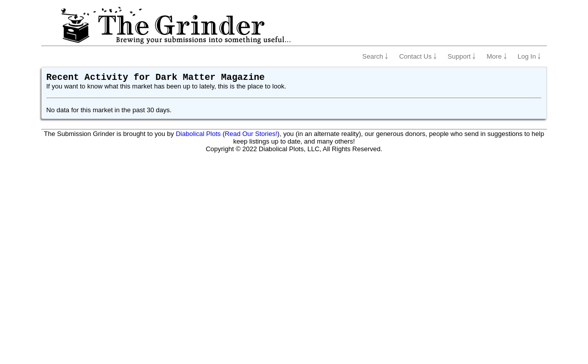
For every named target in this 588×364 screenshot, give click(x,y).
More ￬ (497, 56)
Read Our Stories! (251, 134)
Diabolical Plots (198, 134)
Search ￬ (376, 56)
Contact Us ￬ (418, 56)
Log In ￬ (530, 56)
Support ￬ (462, 56)
